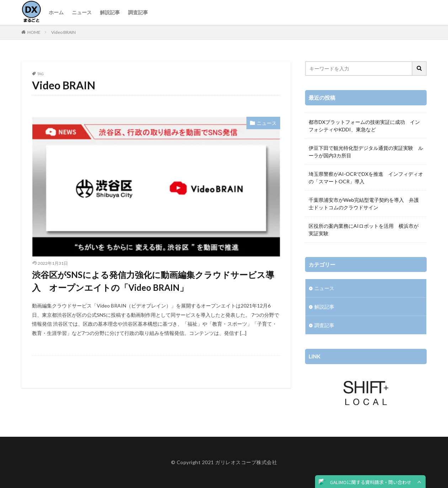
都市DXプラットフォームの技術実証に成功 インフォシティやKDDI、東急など (364, 126)
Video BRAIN (63, 32)
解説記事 (110, 12)
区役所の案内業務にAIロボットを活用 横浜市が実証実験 (364, 230)
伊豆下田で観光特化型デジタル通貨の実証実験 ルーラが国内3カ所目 (366, 152)
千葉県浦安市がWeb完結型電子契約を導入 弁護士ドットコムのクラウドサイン (364, 204)
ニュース (82, 12)
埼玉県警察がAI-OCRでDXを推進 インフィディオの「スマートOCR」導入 (366, 178)
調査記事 (138, 12)
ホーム (56, 12)
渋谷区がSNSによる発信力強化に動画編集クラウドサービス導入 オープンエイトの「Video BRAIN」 (153, 281)
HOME (34, 32)
